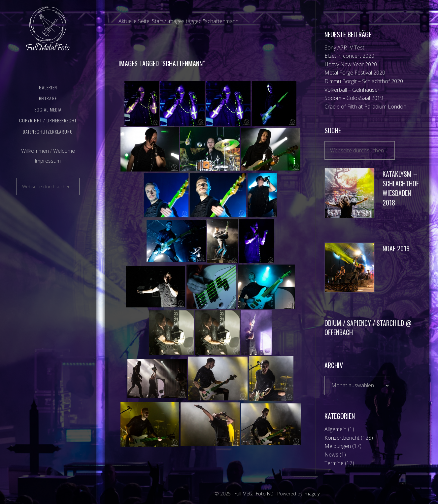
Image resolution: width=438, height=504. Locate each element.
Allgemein (336, 429)
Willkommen (35, 156)
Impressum (48, 166)
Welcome (64, 156)
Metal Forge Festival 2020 (355, 73)
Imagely (312, 494)
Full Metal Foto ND (48, 31)
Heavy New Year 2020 (351, 64)
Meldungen (338, 446)
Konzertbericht (342, 438)
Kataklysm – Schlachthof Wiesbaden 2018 (401, 188)
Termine (334, 463)
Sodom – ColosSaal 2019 (354, 98)
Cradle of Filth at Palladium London (365, 107)
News (331, 455)
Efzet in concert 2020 (349, 56)
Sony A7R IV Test (344, 47)
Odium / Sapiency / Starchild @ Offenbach (368, 328)
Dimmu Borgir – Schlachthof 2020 (364, 81)
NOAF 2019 (396, 248)
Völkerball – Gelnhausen (353, 90)
